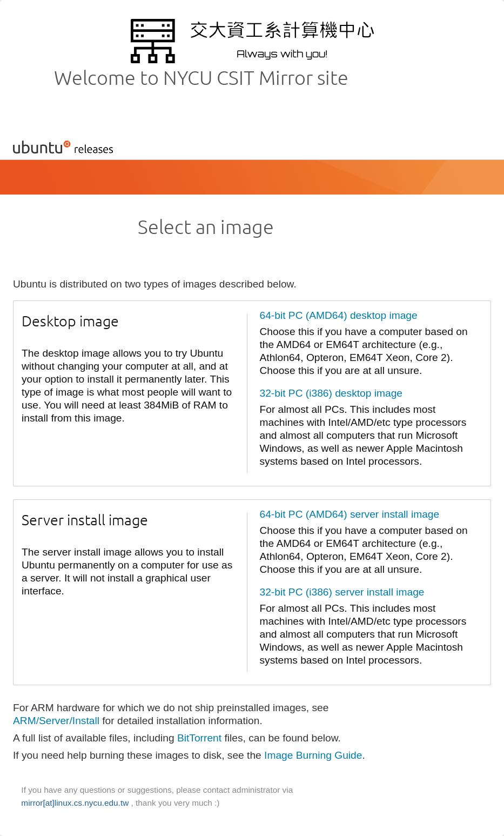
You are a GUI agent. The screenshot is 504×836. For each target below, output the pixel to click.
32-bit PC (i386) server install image (342, 592)
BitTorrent (199, 738)
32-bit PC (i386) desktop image (331, 393)
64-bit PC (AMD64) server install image (350, 514)
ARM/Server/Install (56, 721)
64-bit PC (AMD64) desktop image (339, 315)
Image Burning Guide (313, 755)
